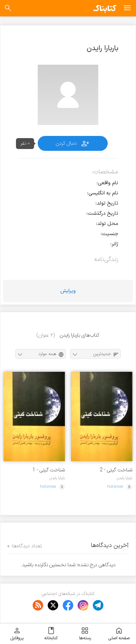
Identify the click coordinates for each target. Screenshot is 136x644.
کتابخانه (51, 634)
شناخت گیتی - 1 (49, 470)
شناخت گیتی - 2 (116, 470)
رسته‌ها (85, 634)
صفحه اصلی (119, 634)
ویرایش (68, 291)
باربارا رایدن (125, 478)
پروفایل (17, 634)
